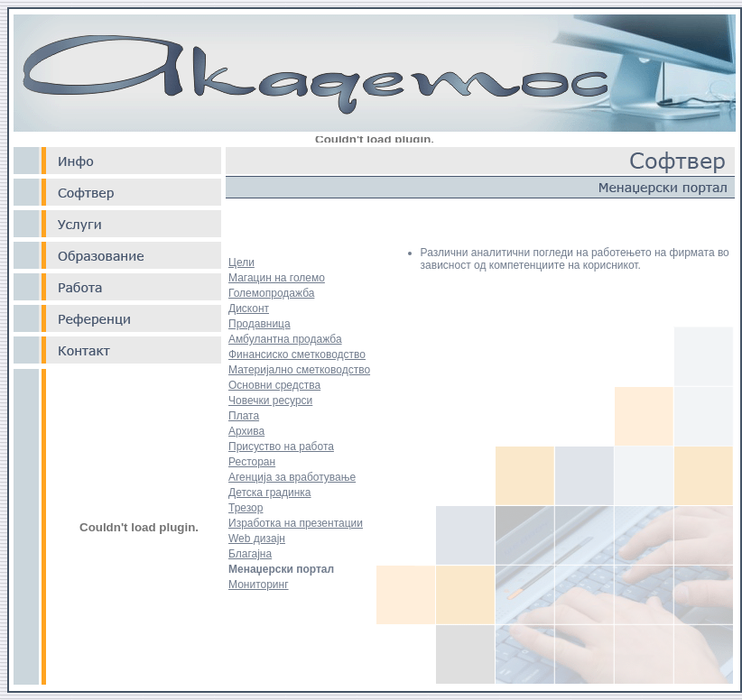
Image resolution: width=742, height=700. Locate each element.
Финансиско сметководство (297, 355)
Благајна (250, 554)
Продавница (260, 324)
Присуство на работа (281, 447)
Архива (246, 431)
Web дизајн (257, 539)
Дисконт (249, 309)
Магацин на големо (277, 278)
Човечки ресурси (270, 401)
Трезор (246, 508)
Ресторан (252, 462)
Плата (244, 416)
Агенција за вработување (292, 477)
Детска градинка (270, 493)
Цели (241, 262)
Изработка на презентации (296, 523)
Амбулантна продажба (285, 339)
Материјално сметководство (299, 370)
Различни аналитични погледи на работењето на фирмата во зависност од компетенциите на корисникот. (575, 259)
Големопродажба (271, 293)
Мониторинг (259, 585)
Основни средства (274, 385)
